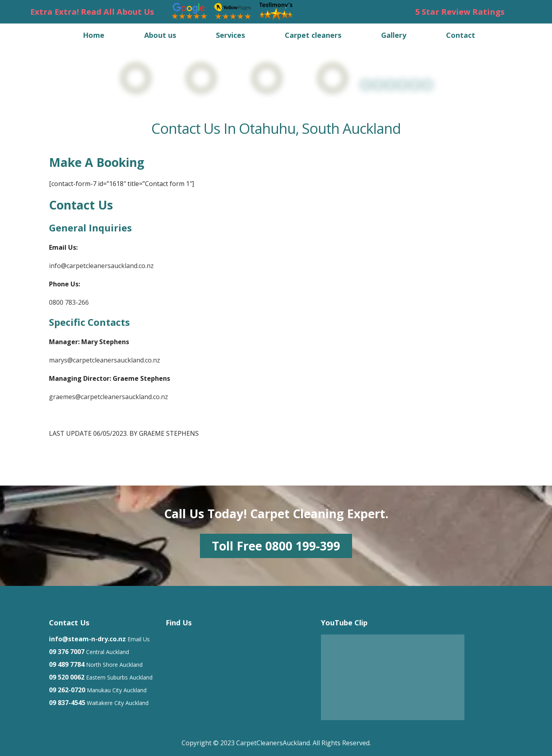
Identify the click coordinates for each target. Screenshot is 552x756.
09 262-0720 (67, 690)
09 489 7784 (67, 664)
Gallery (394, 35)
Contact (461, 35)
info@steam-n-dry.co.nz (87, 639)
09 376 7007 (67, 652)
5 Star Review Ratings (460, 12)
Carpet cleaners (313, 35)
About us (160, 35)
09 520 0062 (67, 677)
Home (94, 35)
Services (230, 35)
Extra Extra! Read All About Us (92, 12)
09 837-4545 (67, 703)
